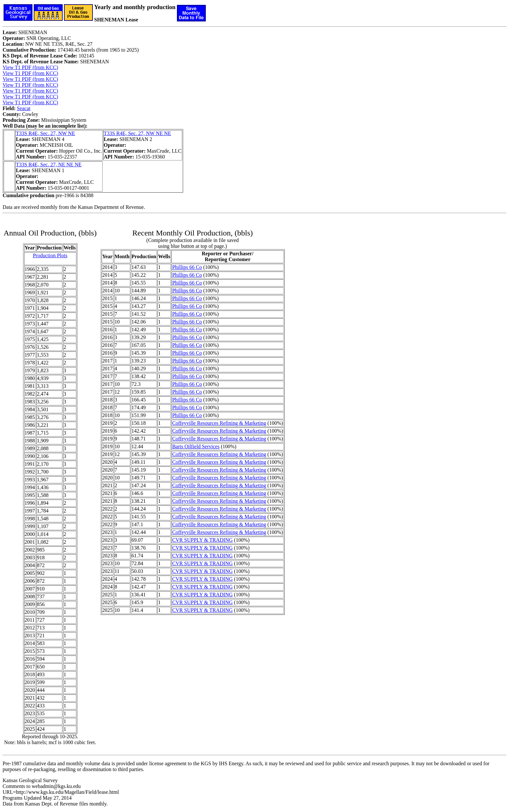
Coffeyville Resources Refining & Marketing (219, 423)
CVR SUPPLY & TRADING (202, 540)
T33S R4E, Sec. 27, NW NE (45, 133)
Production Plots (50, 255)
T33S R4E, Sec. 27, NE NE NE (49, 165)
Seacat (24, 108)
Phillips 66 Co (187, 267)
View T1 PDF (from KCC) (30, 67)
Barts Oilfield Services (196, 446)
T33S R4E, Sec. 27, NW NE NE (137, 133)
